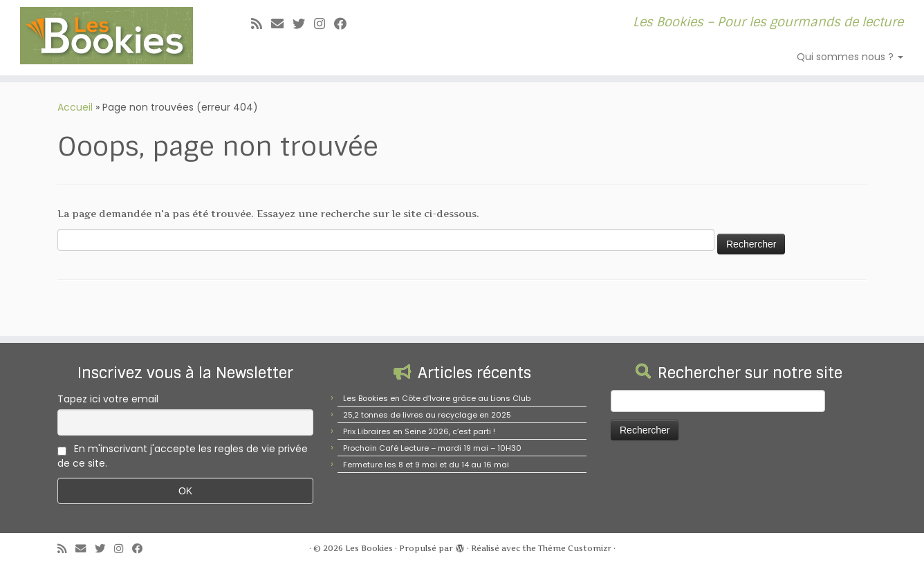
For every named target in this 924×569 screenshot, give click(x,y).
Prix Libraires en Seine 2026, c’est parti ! (419, 431)
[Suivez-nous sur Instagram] (324, 24)
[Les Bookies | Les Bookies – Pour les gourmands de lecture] (107, 36)
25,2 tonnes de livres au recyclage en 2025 (427, 415)
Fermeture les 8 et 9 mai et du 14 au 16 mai (426, 465)
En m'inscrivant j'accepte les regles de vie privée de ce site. (183, 456)
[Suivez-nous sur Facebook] (345, 24)
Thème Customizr (575, 548)
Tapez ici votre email (108, 399)
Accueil (75, 107)
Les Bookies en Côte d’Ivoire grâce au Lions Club (437, 398)
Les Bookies (369, 548)
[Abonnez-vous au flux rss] (261, 24)
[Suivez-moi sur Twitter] (303, 24)
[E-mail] (282, 24)
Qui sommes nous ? (850, 57)
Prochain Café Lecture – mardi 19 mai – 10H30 (432, 448)
